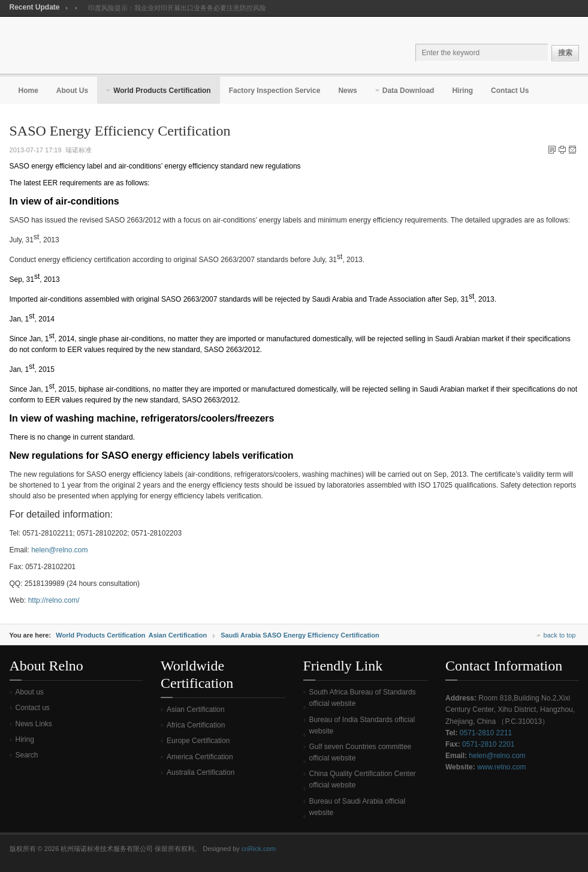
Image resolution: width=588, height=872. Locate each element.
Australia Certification (200, 772)
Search (27, 755)
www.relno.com (501, 767)
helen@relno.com (59, 550)
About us (30, 692)
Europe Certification (198, 741)
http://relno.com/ (54, 600)
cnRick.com (259, 849)
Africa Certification (196, 725)
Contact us (33, 708)
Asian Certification (178, 635)
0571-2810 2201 (488, 744)
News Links (34, 724)
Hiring (25, 739)
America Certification (200, 757)
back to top (560, 635)
